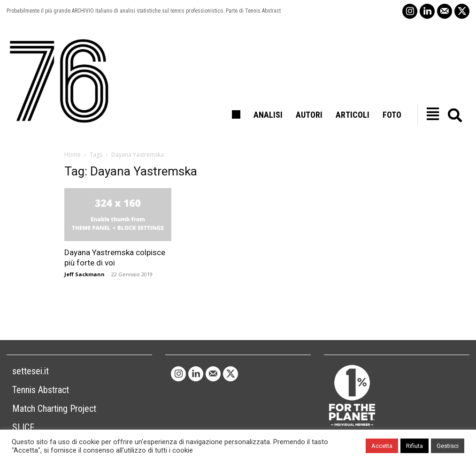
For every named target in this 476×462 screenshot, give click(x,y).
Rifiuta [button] (415, 446)
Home (73, 155)
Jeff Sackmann (84, 274)
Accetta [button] (382, 446)
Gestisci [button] (448, 446)
